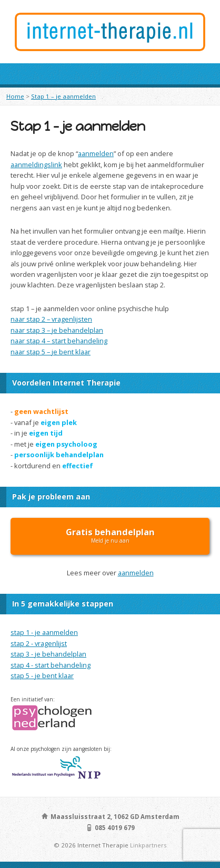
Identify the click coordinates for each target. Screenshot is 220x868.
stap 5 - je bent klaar (42, 676)
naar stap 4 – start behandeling (59, 341)
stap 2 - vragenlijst (39, 643)
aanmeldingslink (36, 165)
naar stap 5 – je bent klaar (51, 352)
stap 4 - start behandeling (51, 665)
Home (15, 96)
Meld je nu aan (110, 535)
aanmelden (96, 153)
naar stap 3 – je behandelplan (57, 330)
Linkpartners (148, 845)
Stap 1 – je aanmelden (63, 96)
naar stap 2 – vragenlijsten (51, 319)
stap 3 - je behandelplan (48, 654)
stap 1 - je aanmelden (44, 632)
